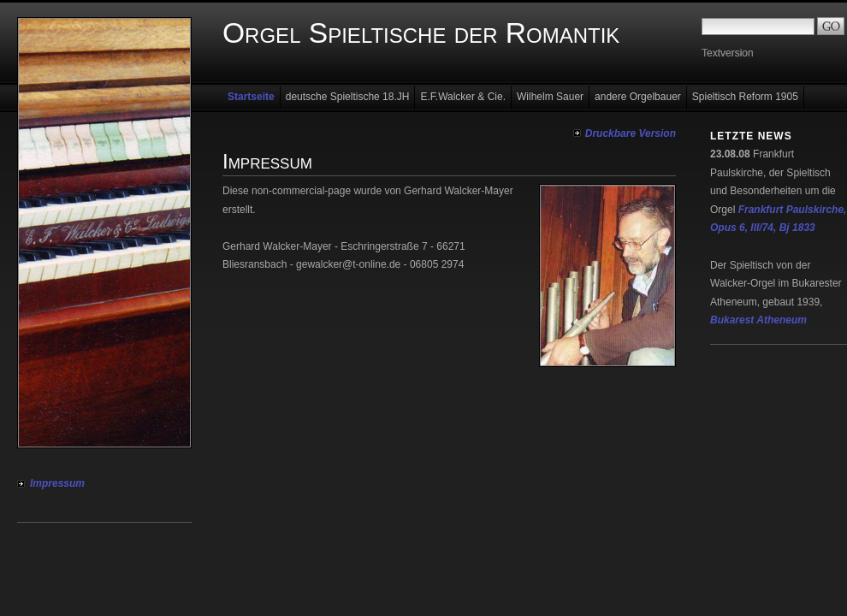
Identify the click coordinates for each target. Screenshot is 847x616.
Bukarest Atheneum (758, 320)
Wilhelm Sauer (550, 97)
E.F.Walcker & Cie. (463, 97)
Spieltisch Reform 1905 (745, 97)
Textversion (728, 53)
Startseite (251, 97)
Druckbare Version (631, 133)
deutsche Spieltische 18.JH (348, 97)
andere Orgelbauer (638, 97)
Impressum (57, 483)
